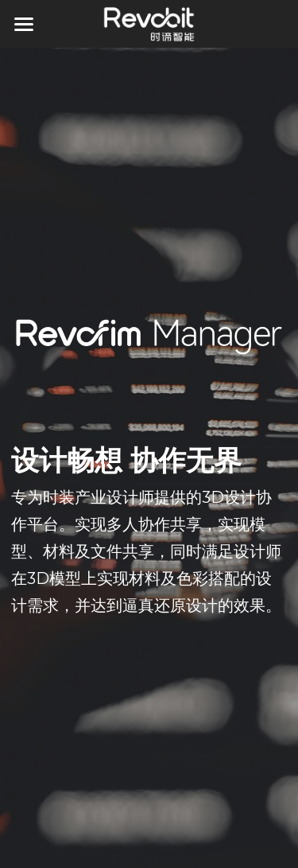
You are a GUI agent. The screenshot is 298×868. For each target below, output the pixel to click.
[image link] (149, 23)
